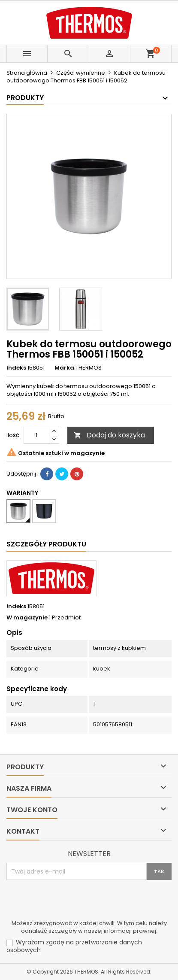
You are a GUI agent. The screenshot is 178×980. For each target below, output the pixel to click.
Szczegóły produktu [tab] (46, 544)
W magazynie (27, 618)
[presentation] (72, 901)
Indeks (16, 368)
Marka (64, 368)
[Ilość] (36, 435)
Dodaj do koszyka (109, 435)
